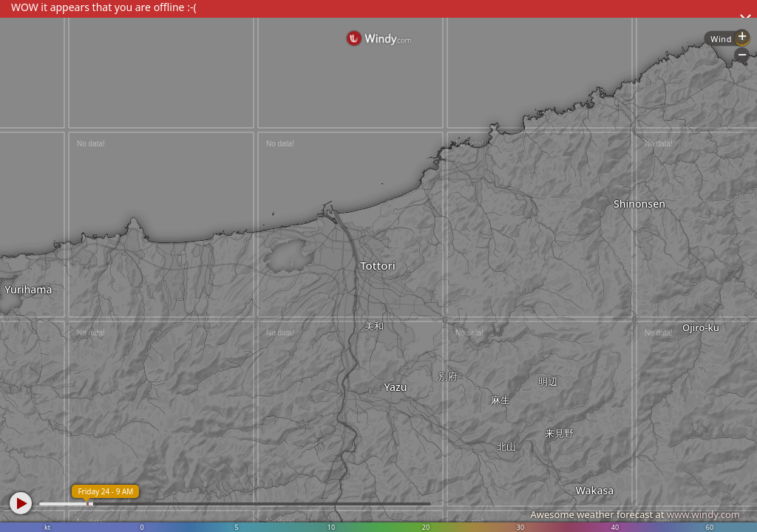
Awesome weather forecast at (635, 514)
